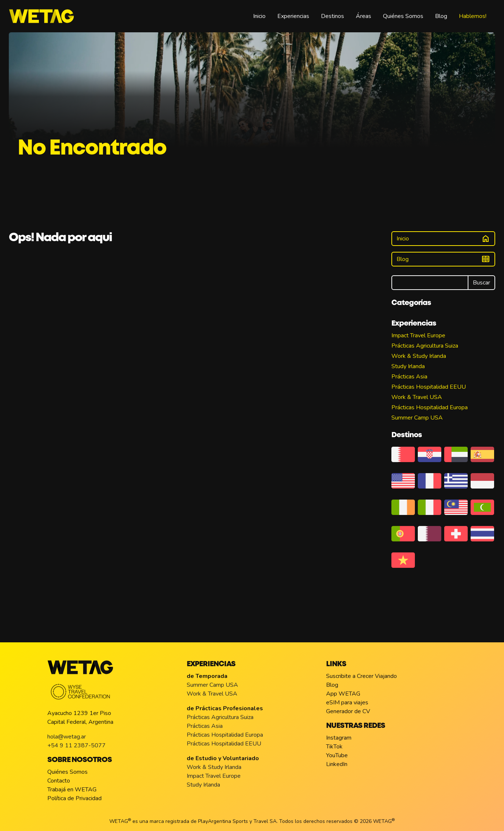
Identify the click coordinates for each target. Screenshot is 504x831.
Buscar (481, 283)
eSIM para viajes (347, 703)
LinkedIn (337, 764)
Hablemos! (473, 16)
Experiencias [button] (293, 16)
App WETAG (343, 694)
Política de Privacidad (74, 798)
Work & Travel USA (417, 397)
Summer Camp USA (417, 418)
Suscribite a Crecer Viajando (361, 676)
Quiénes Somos (403, 16)
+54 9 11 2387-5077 (76, 745)
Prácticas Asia (409, 377)
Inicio (259, 16)
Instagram (339, 738)
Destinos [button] (333, 16)
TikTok (334, 747)
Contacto (59, 781)
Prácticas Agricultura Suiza (425, 346)
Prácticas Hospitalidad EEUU (429, 387)
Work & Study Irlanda (419, 356)
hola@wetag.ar (67, 737)
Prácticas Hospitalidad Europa (430, 407)
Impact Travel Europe (418, 335)
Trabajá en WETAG (72, 790)
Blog (441, 16)
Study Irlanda (408, 366)
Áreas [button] (364, 16)
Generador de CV (348, 711)
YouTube (337, 755)
